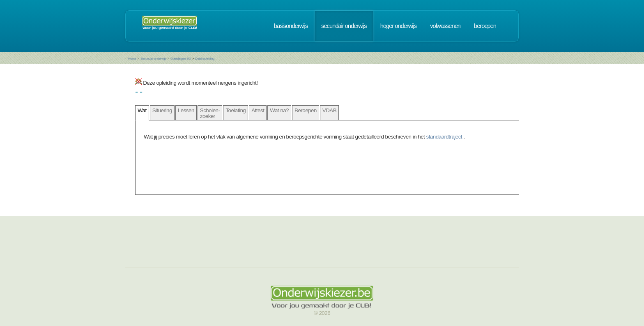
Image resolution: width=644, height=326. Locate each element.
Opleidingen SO (181, 59)
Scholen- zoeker (210, 113)
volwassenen (445, 26)
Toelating (236, 110)
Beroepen (306, 110)
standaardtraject (445, 137)
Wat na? (279, 110)
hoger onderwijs (398, 26)
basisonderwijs (291, 26)
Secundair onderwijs (153, 59)
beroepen (485, 26)
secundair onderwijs (344, 26)
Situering (162, 110)
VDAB (329, 110)
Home (132, 59)
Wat (142, 110)
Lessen (186, 110)
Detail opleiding (205, 59)
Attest (258, 110)
